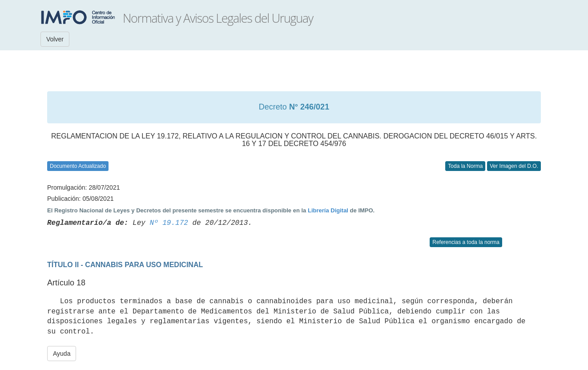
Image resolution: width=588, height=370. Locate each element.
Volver (55, 39)
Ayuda (62, 354)
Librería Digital (328, 210)
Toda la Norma (465, 166)
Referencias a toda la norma (466, 242)
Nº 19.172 (169, 223)
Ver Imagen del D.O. (514, 166)
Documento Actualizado (78, 166)
